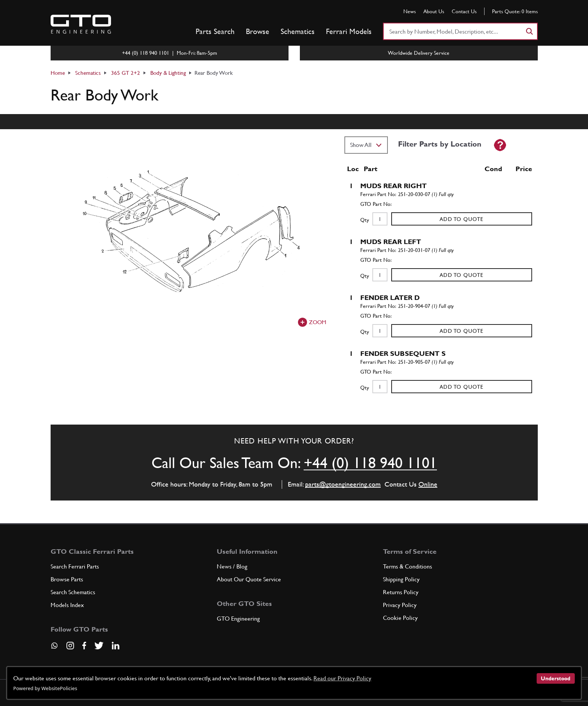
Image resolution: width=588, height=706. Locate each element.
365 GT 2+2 (126, 73)
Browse (258, 31)
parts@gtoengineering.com (343, 484)
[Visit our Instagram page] (70, 646)
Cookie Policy (400, 618)
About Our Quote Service (249, 579)
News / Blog (232, 566)
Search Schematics (73, 592)
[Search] (529, 31)
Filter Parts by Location (440, 144)
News (410, 11)
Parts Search (215, 31)
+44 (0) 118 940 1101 (370, 463)
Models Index (67, 605)
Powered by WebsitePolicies (45, 688)
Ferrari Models (349, 31)
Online (428, 484)
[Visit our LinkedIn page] (116, 646)
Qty (365, 220)
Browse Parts (67, 579)
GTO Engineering (238, 619)
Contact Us (464, 11)
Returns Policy (401, 592)
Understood (556, 678)
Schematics (298, 31)
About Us (434, 11)
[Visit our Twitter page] (99, 646)
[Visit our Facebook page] (84, 646)
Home (58, 73)
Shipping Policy (401, 579)
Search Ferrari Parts (75, 566)
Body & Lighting (168, 73)
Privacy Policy (400, 605)
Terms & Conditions (407, 566)
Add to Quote (461, 219)
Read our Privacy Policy (342, 678)
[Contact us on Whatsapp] (54, 648)
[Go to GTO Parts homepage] (81, 24)
